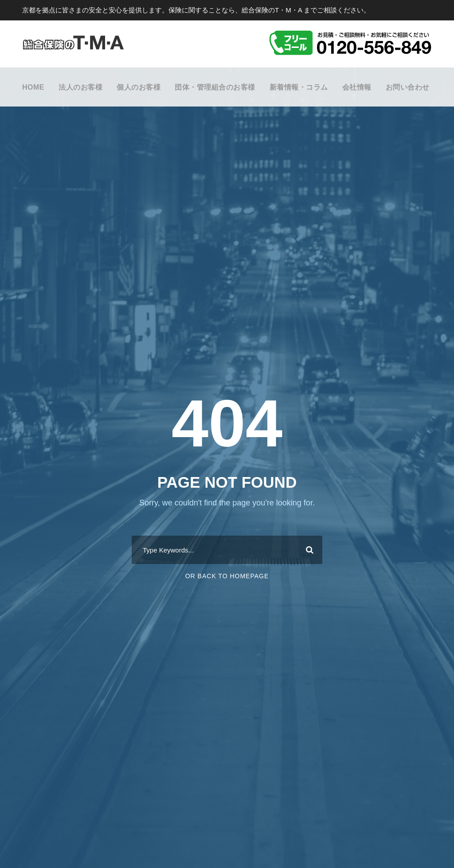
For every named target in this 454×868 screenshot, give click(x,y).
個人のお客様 (139, 87)
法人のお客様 (80, 87)
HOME (33, 87)
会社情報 (357, 87)
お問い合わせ (408, 87)
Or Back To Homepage (227, 576)
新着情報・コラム (299, 87)
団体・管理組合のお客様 (215, 87)
